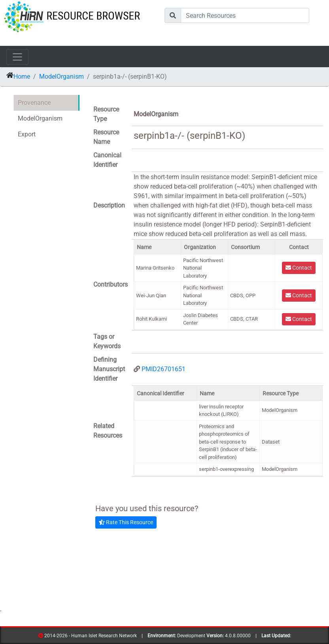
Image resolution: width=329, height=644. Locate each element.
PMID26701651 (164, 369)
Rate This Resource (126, 522)
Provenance (34, 103)
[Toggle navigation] (17, 57)
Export (27, 134)
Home (22, 76)
